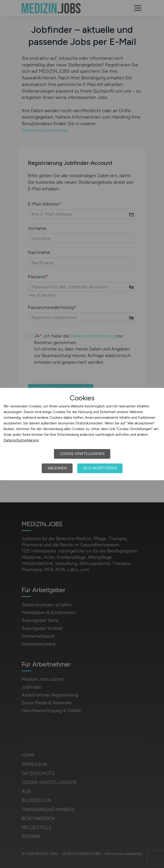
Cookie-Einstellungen (82, 454)
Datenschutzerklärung (21, 440)
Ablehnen (57, 468)
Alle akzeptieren (100, 468)
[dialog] (82, 434)
